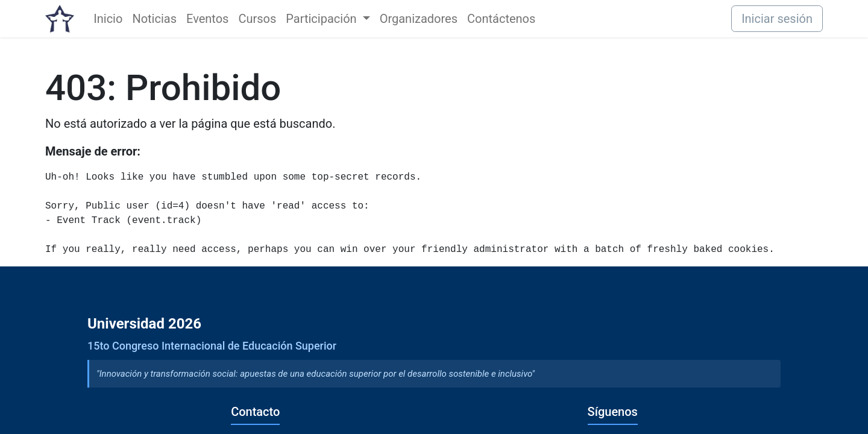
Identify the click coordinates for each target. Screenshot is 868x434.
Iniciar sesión (777, 19)
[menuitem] (108, 19)
